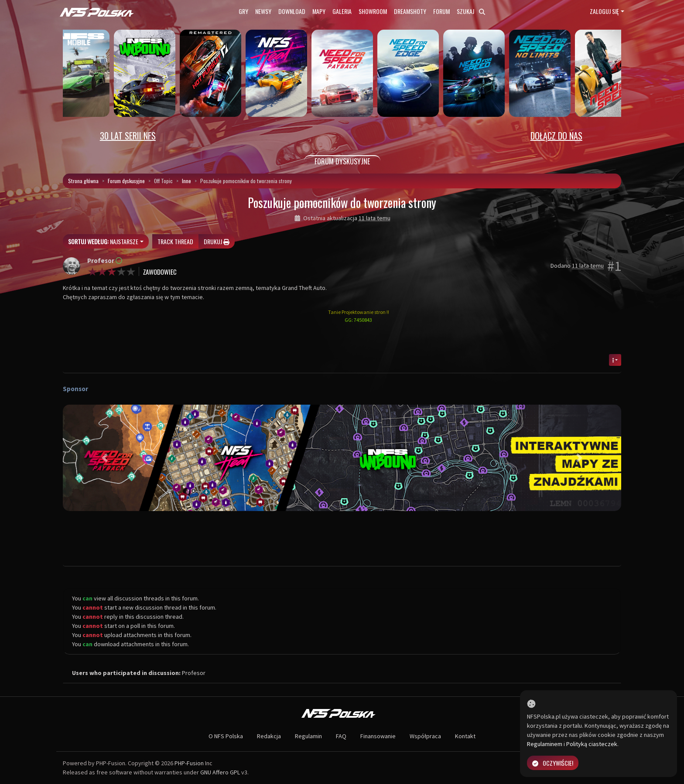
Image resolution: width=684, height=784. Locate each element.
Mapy (319, 11)
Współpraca (425, 736)
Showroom (373, 11)
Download (292, 11)
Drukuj (217, 241)
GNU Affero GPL (220, 772)
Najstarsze (103, 241)
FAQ (341, 736)
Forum (441, 11)
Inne (186, 181)
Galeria (342, 11)
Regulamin (308, 736)
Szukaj (471, 11)
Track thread (175, 241)
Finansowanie (378, 736)
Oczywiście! (553, 763)
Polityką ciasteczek (592, 744)
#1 (614, 266)
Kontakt (465, 736)
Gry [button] (243, 11)
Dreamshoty (410, 11)
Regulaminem (545, 744)
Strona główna (83, 181)
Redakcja (269, 736)
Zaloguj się (604, 11)
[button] (105, 458)
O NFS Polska (226, 736)
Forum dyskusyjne (126, 181)
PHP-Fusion (189, 763)
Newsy (263, 11)
